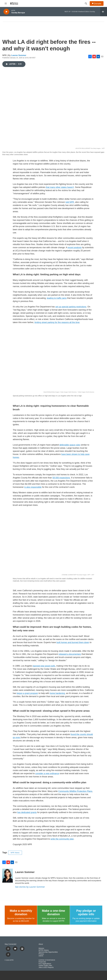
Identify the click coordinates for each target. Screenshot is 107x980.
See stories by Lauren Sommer (30, 887)
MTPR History (44, 950)
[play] (6, 12)
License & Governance (47, 960)
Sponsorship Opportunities (48, 952)
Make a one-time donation (53, 912)
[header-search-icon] (86, 3)
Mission (41, 948)
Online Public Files (45, 966)
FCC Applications (45, 964)
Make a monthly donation (21, 912)
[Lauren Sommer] (8, 876)
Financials (42, 962)
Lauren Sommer (19, 55)
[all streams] (104, 12)
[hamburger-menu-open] (6, 3)
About (41, 944)
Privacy (41, 954)
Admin (41, 956)
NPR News (15, 853)
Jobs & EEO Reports (46, 967)
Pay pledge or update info (86, 912)
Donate (98, 4)
